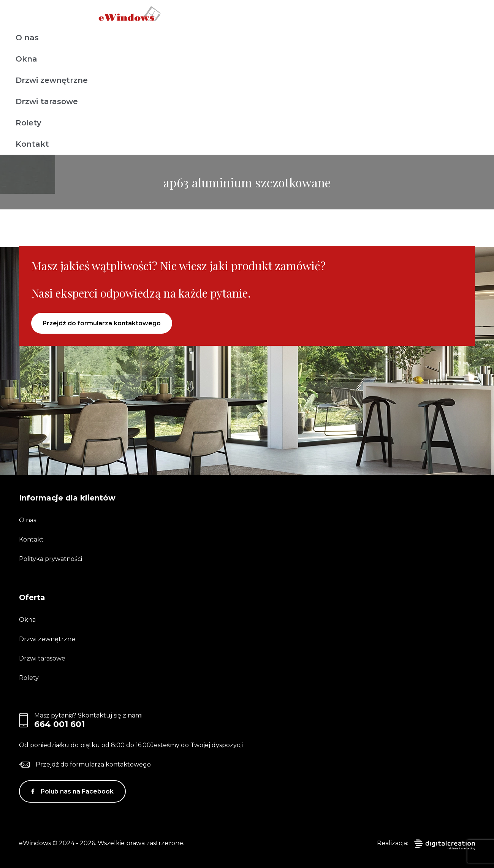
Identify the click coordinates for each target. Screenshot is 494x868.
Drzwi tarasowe (47, 101)
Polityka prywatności (51, 559)
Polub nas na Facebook (77, 791)
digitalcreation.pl (445, 845)
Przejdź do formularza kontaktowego (102, 323)
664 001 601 (59, 724)
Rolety (28, 123)
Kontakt (32, 144)
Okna (26, 59)
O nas (27, 38)
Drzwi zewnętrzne (52, 80)
